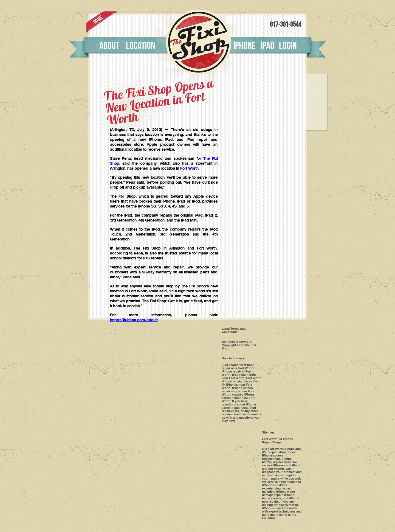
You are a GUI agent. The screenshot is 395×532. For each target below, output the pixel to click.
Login (288, 46)
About (109, 46)
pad (267, 46)
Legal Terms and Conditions (234, 330)
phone (244, 46)
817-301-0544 (286, 25)
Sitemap (268, 432)
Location (141, 46)
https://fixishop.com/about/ (134, 320)
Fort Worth (189, 169)
